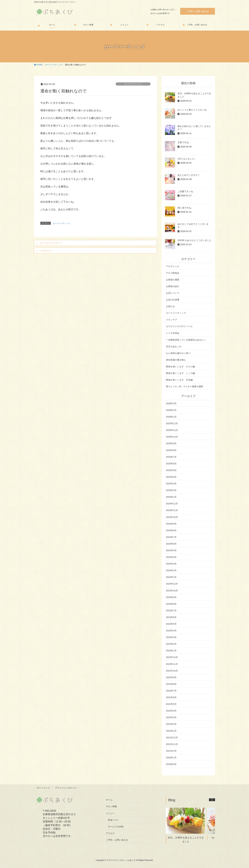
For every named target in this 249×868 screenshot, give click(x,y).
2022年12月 (172, 657)
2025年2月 (171, 490)
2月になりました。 (187, 159)
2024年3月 (171, 564)
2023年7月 (171, 611)
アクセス (110, 833)
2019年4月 (171, 764)
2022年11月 (172, 664)
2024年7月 (171, 537)
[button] (214, 800)
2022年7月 (171, 691)
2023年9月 (171, 597)
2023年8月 (171, 604)
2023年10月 (172, 591)
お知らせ (170, 306)
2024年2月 (171, 570)
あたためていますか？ (189, 175)
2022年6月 (171, 697)
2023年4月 (171, 631)
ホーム (109, 800)
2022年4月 (171, 711)
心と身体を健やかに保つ (178, 353)
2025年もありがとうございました (194, 240)
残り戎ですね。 (185, 208)
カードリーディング (133, 84)
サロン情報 (111, 806)
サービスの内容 (116, 827)
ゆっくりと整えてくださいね (192, 110)
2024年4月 (171, 557)
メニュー (110, 813)
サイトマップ (43, 788)
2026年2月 (171, 410)
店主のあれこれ (174, 346)
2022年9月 (171, 677)
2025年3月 (171, 484)
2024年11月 (172, 510)
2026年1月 (171, 417)
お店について (173, 293)
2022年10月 (172, 671)
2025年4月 (171, 477)
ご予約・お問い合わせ (198, 11)
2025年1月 (171, 497)
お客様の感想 (173, 280)
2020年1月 (171, 758)
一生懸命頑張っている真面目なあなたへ (186, 340)
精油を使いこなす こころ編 (180, 373)
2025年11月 (172, 430)
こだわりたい (46, 250)
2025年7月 (171, 457)
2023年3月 (171, 637)
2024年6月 (171, 544)
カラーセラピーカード (51, 243)
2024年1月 (171, 577)
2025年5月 (171, 470)
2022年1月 (171, 731)
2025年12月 (172, 423)
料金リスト (114, 820)
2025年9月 (171, 443)
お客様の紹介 (173, 286)
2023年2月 (171, 644)
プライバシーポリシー (66, 788)
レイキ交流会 (173, 333)
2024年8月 (171, 530)
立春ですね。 (184, 142)
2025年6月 (171, 464)
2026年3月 (171, 403)
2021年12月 (172, 738)
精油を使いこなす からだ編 (180, 366)
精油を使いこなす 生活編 (179, 380)
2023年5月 (171, 624)
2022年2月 (171, 724)
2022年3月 (171, 717)
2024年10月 (172, 517)
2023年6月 (171, 617)
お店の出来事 (173, 300)
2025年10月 (172, 437)
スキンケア (172, 320)
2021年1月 (171, 751)
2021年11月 (172, 744)
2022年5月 (171, 704)
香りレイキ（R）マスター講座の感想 (185, 386)
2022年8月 (171, 684)
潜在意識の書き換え (176, 360)
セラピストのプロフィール (179, 326)
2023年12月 (172, 584)
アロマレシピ (173, 266)
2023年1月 (171, 651)
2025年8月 (171, 450)
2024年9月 (171, 524)
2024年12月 (172, 504)
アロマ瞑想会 (173, 273)
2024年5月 (171, 550)
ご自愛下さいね (185, 191)
